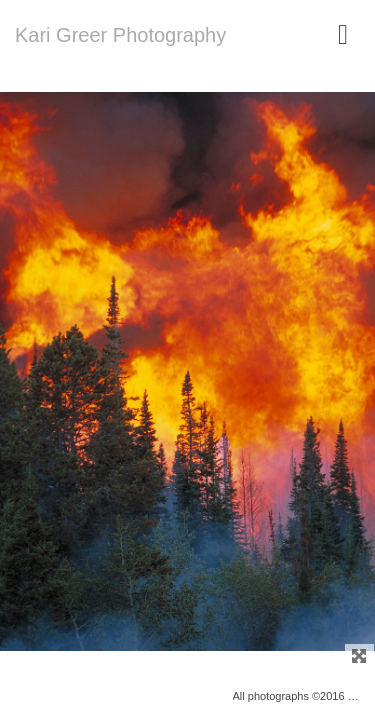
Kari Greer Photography (120, 35)
